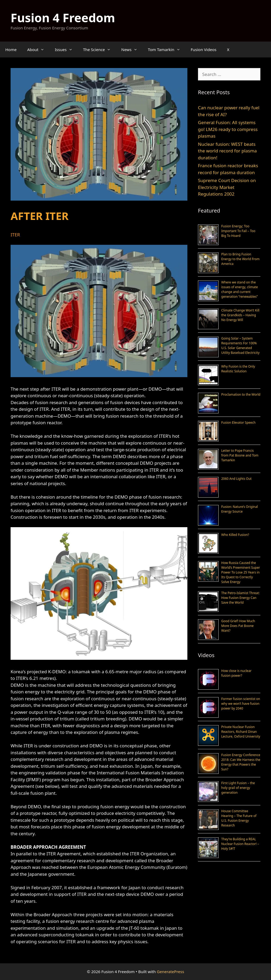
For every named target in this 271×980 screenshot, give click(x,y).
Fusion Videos (204, 49)
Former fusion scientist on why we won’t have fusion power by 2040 (241, 704)
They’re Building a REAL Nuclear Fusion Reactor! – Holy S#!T (240, 844)
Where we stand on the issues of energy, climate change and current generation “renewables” (240, 289)
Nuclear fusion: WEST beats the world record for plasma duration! (227, 151)
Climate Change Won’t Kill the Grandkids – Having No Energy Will (240, 315)
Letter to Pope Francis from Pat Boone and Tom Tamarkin (240, 455)
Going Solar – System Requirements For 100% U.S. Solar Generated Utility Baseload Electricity (240, 346)
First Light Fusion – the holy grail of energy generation (238, 788)
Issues (66, 49)
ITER (15, 235)
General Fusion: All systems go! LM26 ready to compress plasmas (228, 129)
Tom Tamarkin (167, 49)
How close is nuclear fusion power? (236, 673)
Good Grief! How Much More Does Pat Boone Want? (238, 626)
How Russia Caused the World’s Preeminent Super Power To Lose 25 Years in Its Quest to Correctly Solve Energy (241, 572)
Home (11, 49)
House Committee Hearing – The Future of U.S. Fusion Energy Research (239, 818)
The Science (100, 49)
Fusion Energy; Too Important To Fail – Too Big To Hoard (238, 231)
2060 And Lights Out (236, 479)
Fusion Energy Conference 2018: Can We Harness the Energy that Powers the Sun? (241, 762)
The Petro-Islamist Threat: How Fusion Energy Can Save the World (240, 598)
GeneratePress (171, 972)
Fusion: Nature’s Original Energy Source (240, 509)
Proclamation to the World (241, 394)
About (39, 49)
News (132, 49)
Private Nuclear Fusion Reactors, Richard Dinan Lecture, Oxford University (241, 732)
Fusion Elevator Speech (238, 423)
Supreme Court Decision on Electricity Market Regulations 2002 (227, 187)
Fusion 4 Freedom (63, 18)
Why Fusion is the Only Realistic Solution (238, 369)
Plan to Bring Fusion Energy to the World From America (240, 259)
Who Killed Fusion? (235, 535)
